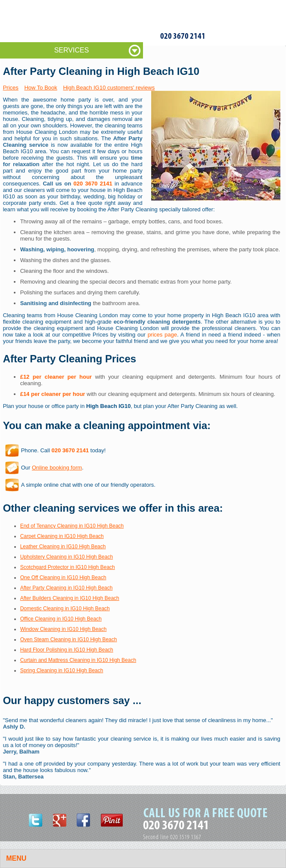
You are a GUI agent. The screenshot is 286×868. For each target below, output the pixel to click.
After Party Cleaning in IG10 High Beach (67, 588)
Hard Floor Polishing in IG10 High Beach (67, 650)
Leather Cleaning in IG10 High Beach (63, 547)
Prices (11, 88)
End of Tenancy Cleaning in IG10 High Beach (72, 526)
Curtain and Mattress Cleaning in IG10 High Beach (78, 660)
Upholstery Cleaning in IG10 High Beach (67, 557)
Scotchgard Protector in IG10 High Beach (68, 567)
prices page (162, 335)
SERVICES (72, 50)
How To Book (40, 88)
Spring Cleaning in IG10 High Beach (62, 670)
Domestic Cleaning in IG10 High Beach (65, 609)
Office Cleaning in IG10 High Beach (61, 619)
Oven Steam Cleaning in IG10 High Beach (69, 639)
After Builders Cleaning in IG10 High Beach (70, 598)
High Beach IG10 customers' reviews (109, 88)
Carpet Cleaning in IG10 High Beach (62, 536)
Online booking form (57, 468)
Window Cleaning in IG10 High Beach (64, 629)
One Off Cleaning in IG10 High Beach (63, 578)
